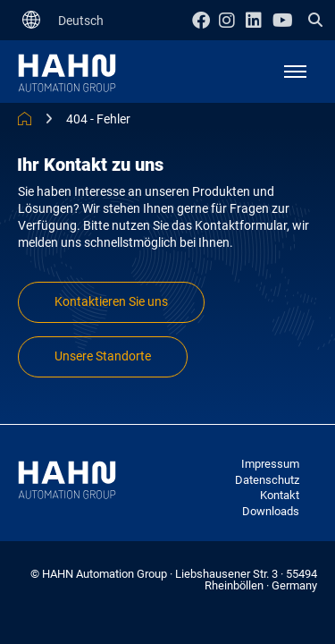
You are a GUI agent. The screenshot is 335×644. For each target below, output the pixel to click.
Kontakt (280, 495)
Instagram (232, 20)
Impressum (270, 464)
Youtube (286, 20)
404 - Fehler (98, 119)
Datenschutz (267, 480)
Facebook (205, 20)
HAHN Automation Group (25, 119)
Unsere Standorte (103, 356)
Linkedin (259, 20)
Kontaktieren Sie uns (111, 302)
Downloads (271, 511)
